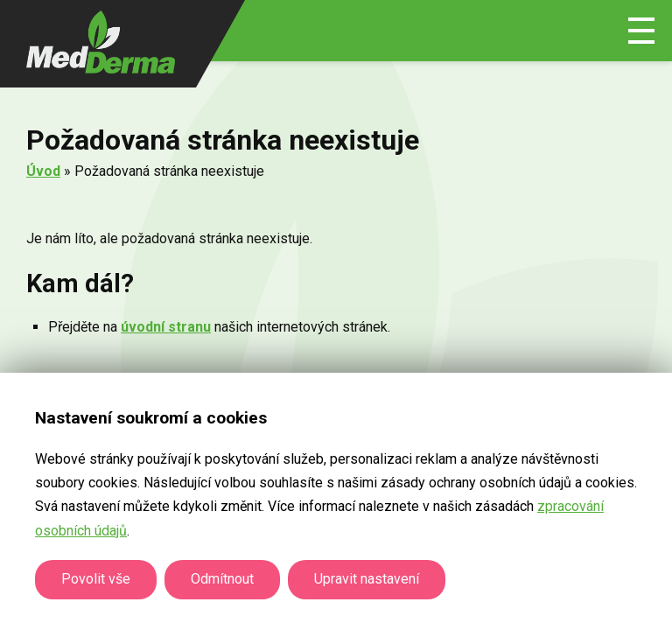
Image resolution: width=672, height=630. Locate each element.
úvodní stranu (166, 327)
